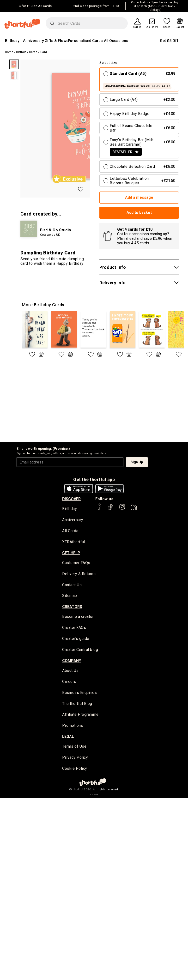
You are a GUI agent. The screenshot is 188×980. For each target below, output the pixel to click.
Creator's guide (76, 640)
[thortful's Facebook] (99, 509)
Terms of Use (74, 748)
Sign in (137, 27)
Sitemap (70, 596)
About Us (70, 671)
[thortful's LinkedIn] (134, 509)
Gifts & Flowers (58, 41)
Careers (69, 683)
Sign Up (137, 462)
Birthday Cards (27, 52)
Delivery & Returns (79, 574)
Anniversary (33, 41)
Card (44, 52)
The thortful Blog (77, 705)
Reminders (152, 27)
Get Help (71, 553)
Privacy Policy (75, 759)
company (72, 661)
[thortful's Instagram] (122, 509)
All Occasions (116, 41)
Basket (180, 27)
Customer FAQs (76, 563)
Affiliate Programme (80, 716)
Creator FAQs (74, 628)
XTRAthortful (74, 542)
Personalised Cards (85, 41)
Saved (167, 27)
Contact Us (72, 585)
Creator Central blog (80, 651)
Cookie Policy (75, 770)
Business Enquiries (79, 694)
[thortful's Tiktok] (110, 509)
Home (9, 52)
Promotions (73, 727)
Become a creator (78, 617)
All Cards (70, 531)
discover (71, 499)
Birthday (12, 41)
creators (72, 607)
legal (68, 738)
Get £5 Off (169, 41)
